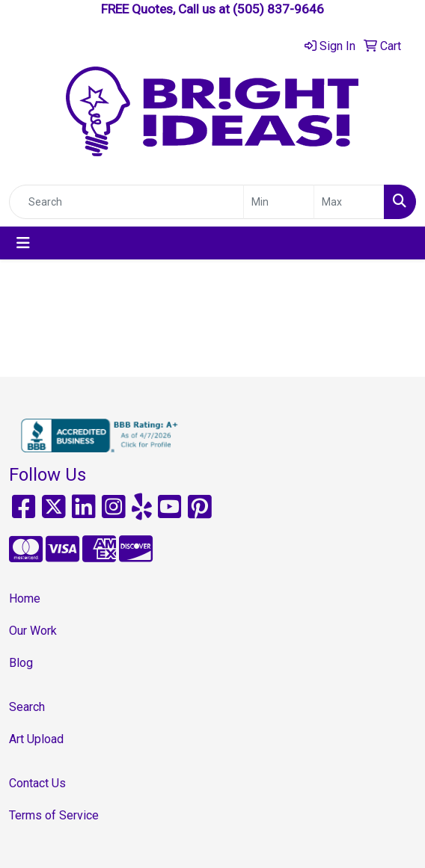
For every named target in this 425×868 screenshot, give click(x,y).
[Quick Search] (126, 202)
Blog (21, 663)
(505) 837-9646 (278, 9)
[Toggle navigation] (23, 243)
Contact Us (37, 783)
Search (27, 707)
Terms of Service (54, 815)
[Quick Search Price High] (349, 202)
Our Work (33, 631)
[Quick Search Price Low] (279, 202)
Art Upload (36, 739)
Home (25, 598)
